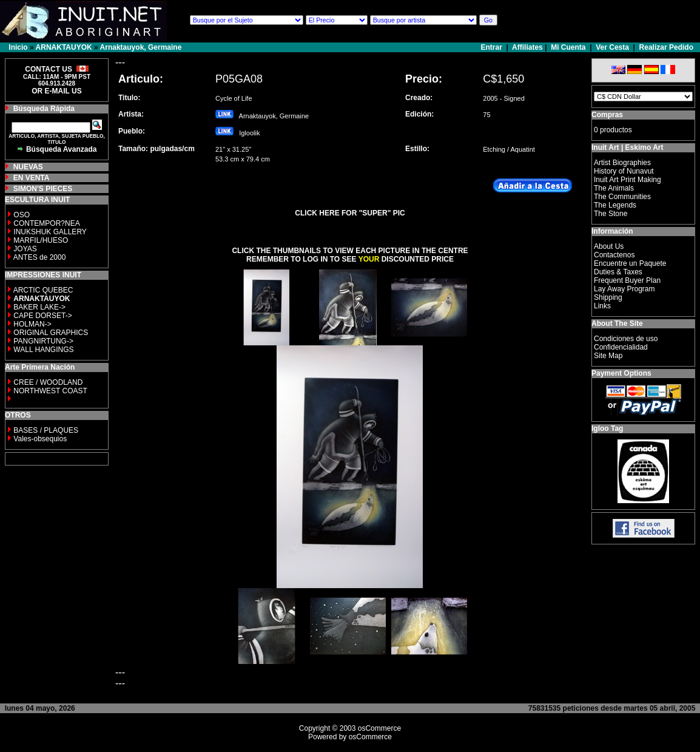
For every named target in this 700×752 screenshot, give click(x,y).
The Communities (622, 197)
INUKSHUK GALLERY (50, 232)
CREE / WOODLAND (47, 382)
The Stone (611, 214)
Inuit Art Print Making (628, 180)
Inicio (18, 47)
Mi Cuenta (568, 47)
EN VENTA (32, 178)
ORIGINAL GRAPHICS (51, 333)
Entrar (493, 47)
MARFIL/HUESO (41, 240)
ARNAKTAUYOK (64, 47)
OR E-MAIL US (56, 91)
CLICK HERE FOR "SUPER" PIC (350, 213)
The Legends (615, 205)
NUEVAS (28, 167)
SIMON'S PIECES (43, 189)
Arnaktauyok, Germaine (141, 47)
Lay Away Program (624, 289)
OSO (22, 215)
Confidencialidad (621, 347)
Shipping (608, 297)
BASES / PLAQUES (46, 430)
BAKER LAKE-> (39, 307)
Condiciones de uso (626, 339)
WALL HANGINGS (43, 350)
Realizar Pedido (666, 47)
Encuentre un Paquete (630, 263)
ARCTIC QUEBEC (43, 290)
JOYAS (25, 249)
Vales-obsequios (40, 439)
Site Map (608, 356)
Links (602, 306)
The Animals (614, 188)
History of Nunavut (624, 171)
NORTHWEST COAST (49, 391)
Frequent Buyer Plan (627, 280)
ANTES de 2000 (40, 257)
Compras (607, 115)
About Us (609, 246)
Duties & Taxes (618, 272)
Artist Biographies (622, 163)
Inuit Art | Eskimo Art (627, 147)
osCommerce (379, 728)
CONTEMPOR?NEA (46, 223)
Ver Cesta (612, 47)
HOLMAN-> (32, 324)
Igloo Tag (607, 429)
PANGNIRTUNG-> (43, 341)
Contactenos (614, 255)
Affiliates (527, 47)
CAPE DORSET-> (42, 316)
